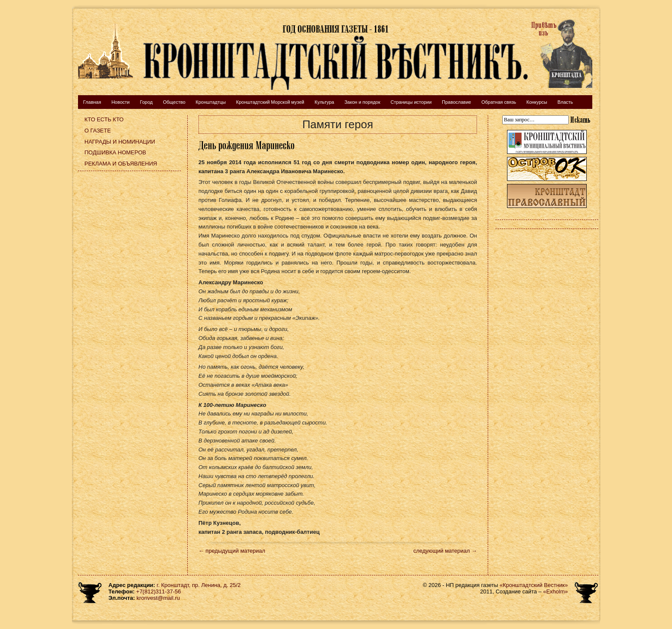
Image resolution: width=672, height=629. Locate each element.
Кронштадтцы (211, 102)
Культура (324, 102)
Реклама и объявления (121, 164)
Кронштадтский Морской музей (270, 102)
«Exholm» (555, 591)
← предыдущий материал (232, 551)
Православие (456, 102)
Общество (174, 102)
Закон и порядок (363, 102)
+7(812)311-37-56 (159, 591)
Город (146, 102)
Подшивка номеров (115, 152)
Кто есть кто (104, 119)
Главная (92, 102)
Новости (121, 102)
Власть (565, 102)
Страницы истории (411, 102)
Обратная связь (499, 102)
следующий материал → (445, 551)
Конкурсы (537, 102)
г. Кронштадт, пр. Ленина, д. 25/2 (199, 585)
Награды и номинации (120, 142)
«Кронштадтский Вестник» (534, 585)
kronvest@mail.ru (158, 598)
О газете (98, 131)
